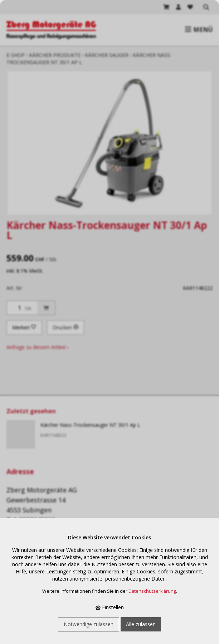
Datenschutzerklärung (152, 591)
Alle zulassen (141, 624)
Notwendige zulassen (89, 624)
